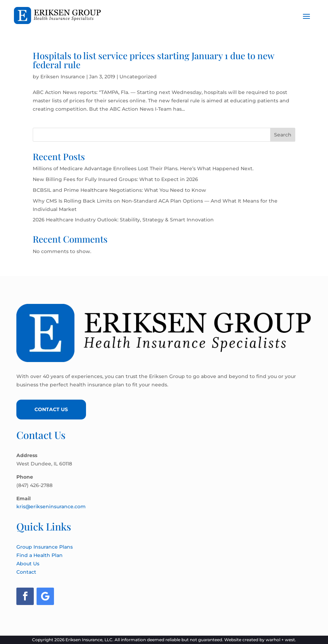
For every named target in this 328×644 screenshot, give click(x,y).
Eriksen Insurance (63, 77)
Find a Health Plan (40, 555)
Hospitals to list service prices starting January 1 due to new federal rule (153, 60)
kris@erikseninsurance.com (51, 506)
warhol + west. (281, 640)
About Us (28, 564)
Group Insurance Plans (45, 547)
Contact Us (51, 409)
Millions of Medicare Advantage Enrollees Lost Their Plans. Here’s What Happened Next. (143, 168)
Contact (26, 572)
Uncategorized (138, 77)
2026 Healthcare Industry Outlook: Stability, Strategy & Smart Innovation (123, 220)
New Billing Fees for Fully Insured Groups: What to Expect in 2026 (115, 179)
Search (283, 135)
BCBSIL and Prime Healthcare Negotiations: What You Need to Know (119, 190)
